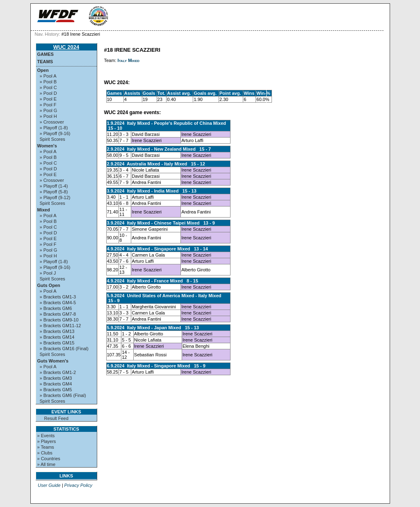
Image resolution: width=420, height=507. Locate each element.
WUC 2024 (66, 47)
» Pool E (48, 99)
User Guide (49, 485)
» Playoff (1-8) (54, 128)
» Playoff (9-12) (55, 197)
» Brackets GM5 (56, 390)
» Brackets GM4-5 (58, 303)
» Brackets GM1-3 (58, 297)
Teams (45, 62)
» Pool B (48, 82)
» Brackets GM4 (56, 384)
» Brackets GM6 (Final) (63, 395)
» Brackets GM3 (56, 378)
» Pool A (48, 76)
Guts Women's (53, 361)
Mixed (44, 210)
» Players (47, 441)
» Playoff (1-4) (54, 186)
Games (46, 54)
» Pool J (48, 273)
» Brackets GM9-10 (59, 320)
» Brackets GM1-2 (58, 372)
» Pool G (49, 110)
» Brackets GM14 (57, 337)
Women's (47, 146)
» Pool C (48, 87)
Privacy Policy (78, 485)
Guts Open (49, 285)
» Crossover (52, 122)
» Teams (46, 447)
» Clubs (45, 453)
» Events (46, 436)
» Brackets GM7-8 (58, 314)
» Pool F (48, 105)
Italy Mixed (129, 60)
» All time (47, 464)
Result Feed (56, 418)
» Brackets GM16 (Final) (64, 349)
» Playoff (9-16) (55, 133)
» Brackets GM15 (57, 343)
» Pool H (48, 116)
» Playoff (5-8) (54, 192)
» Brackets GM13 (57, 331)
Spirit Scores (52, 139)
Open (43, 70)
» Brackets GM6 (56, 308)
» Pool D (48, 93)
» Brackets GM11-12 (60, 326)
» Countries (49, 459)
